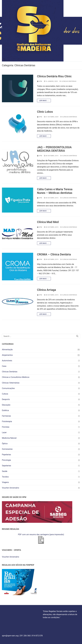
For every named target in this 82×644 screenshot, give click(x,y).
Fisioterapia (7, 421)
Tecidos (5, 477)
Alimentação (7, 350)
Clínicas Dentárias (68, 81)
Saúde (5, 471)
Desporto (6, 399)
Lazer (4, 432)
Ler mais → (44, 101)
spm (40, 81)
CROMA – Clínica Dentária (54, 254)
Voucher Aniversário (11, 488)
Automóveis (7, 361)
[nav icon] (79, 31)
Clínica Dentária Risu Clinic (54, 76)
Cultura (5, 394)
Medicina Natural (9, 438)
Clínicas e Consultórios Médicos (16, 377)
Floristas (6, 427)
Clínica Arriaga (46, 290)
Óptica (5, 444)
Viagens (5, 482)
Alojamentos (7, 355)
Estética (5, 410)
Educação (6, 405)
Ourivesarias (7, 449)
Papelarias (6, 455)
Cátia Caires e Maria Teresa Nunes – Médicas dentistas (55, 191)
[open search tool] (74, 31)
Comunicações (8, 388)
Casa (4, 366)
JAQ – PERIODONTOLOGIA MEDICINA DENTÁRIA (54, 149)
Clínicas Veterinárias (11, 383)
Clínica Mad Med (48, 222)
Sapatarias (6, 466)
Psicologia (6, 460)
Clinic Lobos (45, 112)
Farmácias (6, 416)
